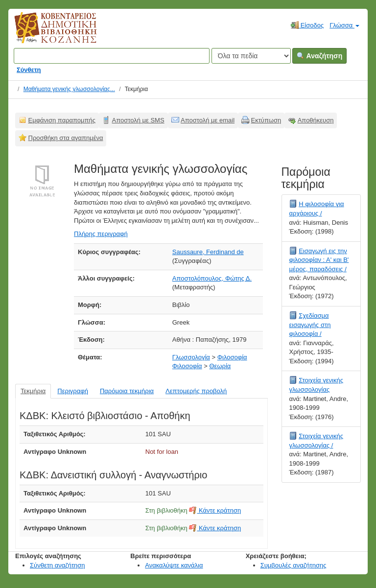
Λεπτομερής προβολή (196, 391)
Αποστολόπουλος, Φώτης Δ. (212, 278)
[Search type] (251, 56)
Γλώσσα (344, 25)
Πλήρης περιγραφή (101, 234)
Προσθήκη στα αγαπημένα (66, 138)
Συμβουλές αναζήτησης (294, 565)
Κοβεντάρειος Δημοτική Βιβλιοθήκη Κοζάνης (46, 33)
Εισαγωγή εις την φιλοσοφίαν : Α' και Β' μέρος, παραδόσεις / (319, 260)
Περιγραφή (73, 391)
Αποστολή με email (208, 120)
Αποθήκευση (316, 120)
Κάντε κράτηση (215, 510)
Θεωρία (220, 366)
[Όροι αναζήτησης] (112, 56)
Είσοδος (307, 25)
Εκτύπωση (266, 120)
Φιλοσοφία (232, 357)
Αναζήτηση (319, 56)
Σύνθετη (29, 70)
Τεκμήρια (33, 391)
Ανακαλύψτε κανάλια (174, 565)
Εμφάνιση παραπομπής (62, 120)
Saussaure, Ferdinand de (208, 252)
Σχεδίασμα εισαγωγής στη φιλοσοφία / (310, 325)
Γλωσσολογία (191, 357)
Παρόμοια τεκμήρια (127, 391)
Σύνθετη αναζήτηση (58, 565)
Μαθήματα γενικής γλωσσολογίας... (69, 89)
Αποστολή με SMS (138, 120)
